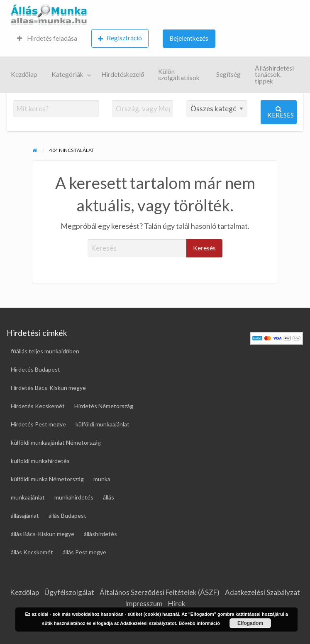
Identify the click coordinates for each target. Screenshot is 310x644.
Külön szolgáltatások (179, 75)
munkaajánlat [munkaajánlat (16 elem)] (28, 497)
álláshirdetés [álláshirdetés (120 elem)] (100, 534)
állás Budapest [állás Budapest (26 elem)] (67, 515)
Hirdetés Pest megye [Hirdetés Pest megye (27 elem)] (38, 424)
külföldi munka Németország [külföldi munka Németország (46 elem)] (47, 479)
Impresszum (144, 604)
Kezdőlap (24, 74)
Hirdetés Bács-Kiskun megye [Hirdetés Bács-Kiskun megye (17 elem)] (48, 388)
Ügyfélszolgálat (69, 592)
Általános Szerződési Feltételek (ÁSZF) (160, 592)
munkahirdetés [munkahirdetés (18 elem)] (74, 497)
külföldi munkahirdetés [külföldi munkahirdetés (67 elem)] (40, 461)
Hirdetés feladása (47, 38)
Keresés (281, 112)
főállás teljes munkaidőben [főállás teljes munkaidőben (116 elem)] (45, 351)
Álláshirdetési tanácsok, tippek (274, 75)
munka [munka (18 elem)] (102, 479)
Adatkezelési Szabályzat (262, 592)
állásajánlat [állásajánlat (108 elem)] (25, 515)
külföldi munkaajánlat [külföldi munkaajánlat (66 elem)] (103, 424)
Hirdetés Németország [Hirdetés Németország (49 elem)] (104, 406)
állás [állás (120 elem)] (109, 497)
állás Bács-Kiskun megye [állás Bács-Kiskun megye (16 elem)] (43, 534)
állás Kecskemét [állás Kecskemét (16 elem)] (32, 552)
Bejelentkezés (189, 38)
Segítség (228, 74)
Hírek (177, 604)
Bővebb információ (199, 623)
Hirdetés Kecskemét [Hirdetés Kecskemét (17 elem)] (38, 406)
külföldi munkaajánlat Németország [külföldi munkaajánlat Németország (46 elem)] (56, 442)
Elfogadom (250, 623)
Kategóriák (67, 74)
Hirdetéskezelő (123, 74)
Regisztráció (120, 38)
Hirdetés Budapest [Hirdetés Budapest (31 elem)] (35, 369)
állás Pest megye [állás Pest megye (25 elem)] (84, 552)
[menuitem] (47, 39)
